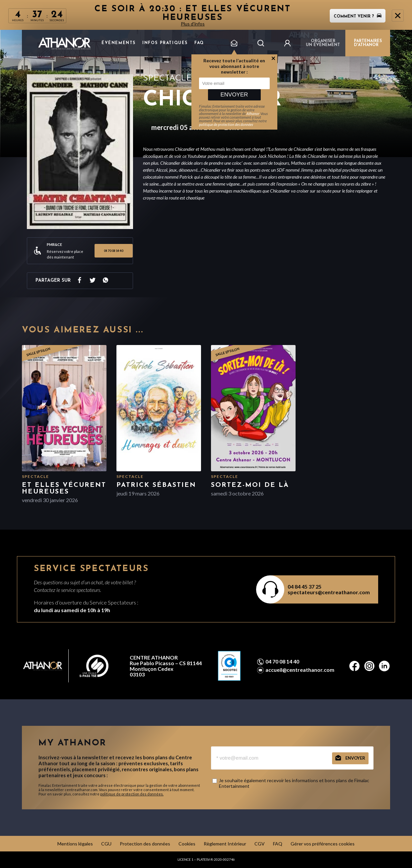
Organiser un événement (323, 43)
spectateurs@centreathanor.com (329, 592)
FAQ (199, 43)
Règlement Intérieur (225, 844)
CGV (260, 844)
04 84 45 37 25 (305, 586)
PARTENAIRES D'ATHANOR (368, 43)
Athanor (253, 114)
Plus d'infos (193, 24)
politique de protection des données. (132, 794)
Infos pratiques (165, 43)
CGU (106, 844)
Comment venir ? (358, 17)
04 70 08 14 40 (113, 251)
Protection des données (145, 844)
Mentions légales (75, 844)
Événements (119, 43)
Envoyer (234, 95)
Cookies (187, 844)
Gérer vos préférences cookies (323, 844)
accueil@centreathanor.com (300, 670)
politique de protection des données (226, 124)
